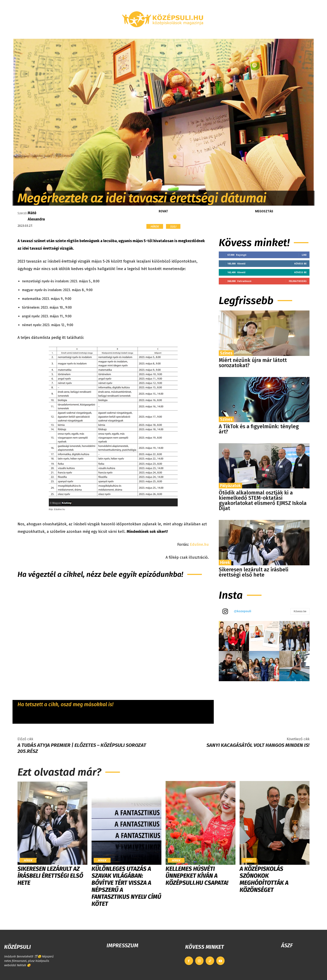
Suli (173, 226)
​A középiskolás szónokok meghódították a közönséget (264, 879)
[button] (265, 34)
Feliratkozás (298, 281)
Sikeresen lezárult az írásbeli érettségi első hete (254, 572)
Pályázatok (230, 486)
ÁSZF (287, 946)
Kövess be (300, 263)
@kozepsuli (242, 611)
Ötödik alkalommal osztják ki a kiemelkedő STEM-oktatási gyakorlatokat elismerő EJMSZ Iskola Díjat (263, 501)
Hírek (155, 226)
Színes (226, 353)
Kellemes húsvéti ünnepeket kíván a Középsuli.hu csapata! (197, 876)
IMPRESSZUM (122, 946)
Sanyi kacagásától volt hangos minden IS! (258, 745)
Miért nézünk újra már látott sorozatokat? (253, 363)
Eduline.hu (199, 544)
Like (304, 255)
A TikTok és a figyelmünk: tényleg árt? (259, 429)
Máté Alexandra (36, 216)
